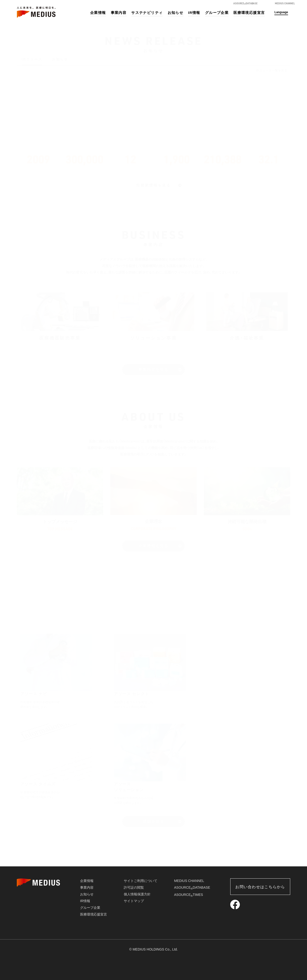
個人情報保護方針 (137, 894)
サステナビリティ (147, 13)
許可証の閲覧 (134, 887)
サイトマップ (134, 901)
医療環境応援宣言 (249, 13)
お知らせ (176, 13)
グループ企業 (217, 13)
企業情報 (98, 13)
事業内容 (119, 13)
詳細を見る (153, 821)
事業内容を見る (153, 370)
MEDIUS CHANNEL (189, 881)
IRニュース (32, 59)
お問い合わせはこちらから (260, 887)
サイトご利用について (141, 881)
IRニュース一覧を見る (272, 70)
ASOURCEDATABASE (192, 887)
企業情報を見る (153, 546)
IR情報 (194, 13)
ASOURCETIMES (189, 895)
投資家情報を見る (153, 185)
